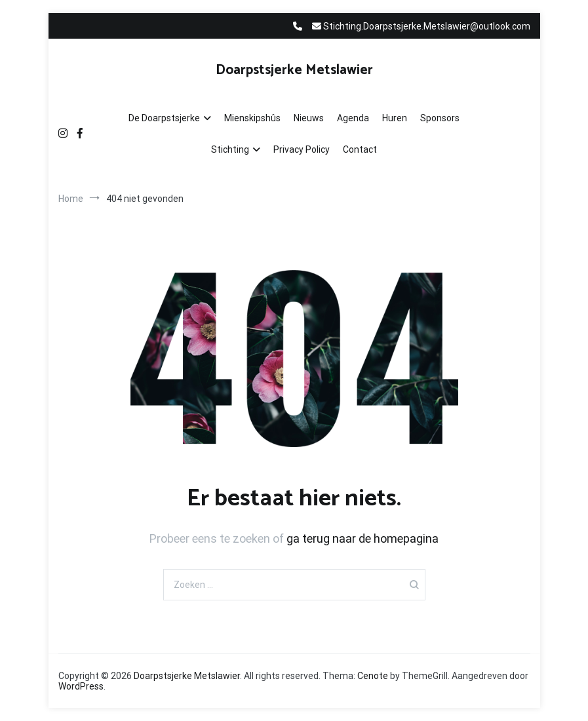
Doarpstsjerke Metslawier (294, 70)
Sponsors (440, 118)
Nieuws (309, 118)
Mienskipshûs (252, 118)
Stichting (230, 149)
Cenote (373, 676)
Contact (360, 149)
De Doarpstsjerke (164, 118)
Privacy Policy (302, 149)
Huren (395, 118)
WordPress (81, 686)
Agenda (353, 118)
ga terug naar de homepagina (363, 538)
